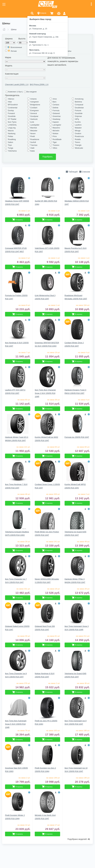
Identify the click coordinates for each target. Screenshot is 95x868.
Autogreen (35, 102)
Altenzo (11, 99)
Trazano (56, 145)
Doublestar (79, 108)
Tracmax (34, 145)
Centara (56, 105)
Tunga (11, 148)
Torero (77, 142)
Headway (56, 119)
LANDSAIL (12, 125)
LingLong (12, 128)
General (34, 113)
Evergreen (35, 110)
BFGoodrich (13, 105)
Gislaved (56, 113)
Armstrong (79, 99)
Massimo (56, 128)
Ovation (78, 133)
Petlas (11, 136)
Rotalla (78, 139)
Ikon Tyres (12, 122)
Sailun (11, 142)
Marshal (34, 128)
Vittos (55, 148)
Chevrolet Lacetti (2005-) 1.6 (17, 85)
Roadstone (35, 139)
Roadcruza (79, 136)
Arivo (55, 99)
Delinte (56, 108)
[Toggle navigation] (4, 4)
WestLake (79, 148)
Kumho (78, 122)
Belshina (78, 102)
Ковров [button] (42, 13)
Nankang (12, 133)
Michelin (56, 131)
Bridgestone (35, 105)
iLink (32, 122)
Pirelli (33, 136)
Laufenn (78, 125)
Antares (33, 99)
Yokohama (12, 151)
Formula (56, 110)
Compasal (79, 105)
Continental (13, 108)
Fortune (78, 110)
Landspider (35, 125)
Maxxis (11, 131)
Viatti (32, 148)
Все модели (30, 92)
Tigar (55, 142)
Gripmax (78, 116)
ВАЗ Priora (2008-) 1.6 (39, 85)
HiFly (77, 119)
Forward (11, 113)
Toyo (10, 145)
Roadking (12, 139)
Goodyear (34, 116)
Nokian (56, 133)
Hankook (34, 119)
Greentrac (57, 116)
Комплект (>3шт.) (14, 92)
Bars (54, 102)
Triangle (78, 145)
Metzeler (34, 131)
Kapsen (56, 122)
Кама (33, 151)
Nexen (33, 133)
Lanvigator (57, 125)
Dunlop (11, 110)
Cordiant (34, 108)
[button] (32, 13)
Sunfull (33, 142)
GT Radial (12, 119)
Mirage (78, 131)
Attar (10, 102)
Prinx (55, 136)
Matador (78, 128)
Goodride (79, 113)
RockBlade (57, 139)
